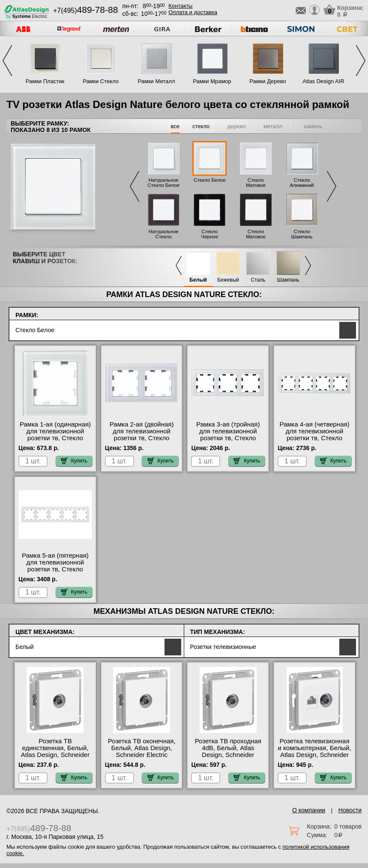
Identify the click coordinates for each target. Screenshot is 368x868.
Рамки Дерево (268, 81)
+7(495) (85, 11)
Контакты (180, 6)
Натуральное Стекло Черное (164, 237)
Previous (7, 61)
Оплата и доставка (193, 12)
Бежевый (228, 280)
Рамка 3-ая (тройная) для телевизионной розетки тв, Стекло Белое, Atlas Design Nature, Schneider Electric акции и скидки (228, 442)
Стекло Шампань (302, 234)
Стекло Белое (210, 180)
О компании (309, 810)
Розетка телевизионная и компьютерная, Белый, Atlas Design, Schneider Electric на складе (315, 751)
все (175, 126)
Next (361, 61)
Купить (74, 461)
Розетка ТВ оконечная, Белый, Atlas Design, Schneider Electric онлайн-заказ (142, 751)
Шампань (288, 280)
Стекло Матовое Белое (256, 185)
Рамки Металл (157, 81)
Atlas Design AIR (323, 81)
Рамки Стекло (101, 81)
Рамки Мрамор (212, 81)
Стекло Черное (210, 234)
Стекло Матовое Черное (256, 237)
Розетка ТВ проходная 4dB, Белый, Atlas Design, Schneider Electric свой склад (228, 751)
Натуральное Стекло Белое (163, 183)
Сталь (258, 280)
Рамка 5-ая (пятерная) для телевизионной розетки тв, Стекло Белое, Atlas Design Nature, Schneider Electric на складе (55, 573)
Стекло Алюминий (302, 183)
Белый (198, 280)
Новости (350, 810)
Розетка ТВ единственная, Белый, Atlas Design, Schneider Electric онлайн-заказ (55, 751)
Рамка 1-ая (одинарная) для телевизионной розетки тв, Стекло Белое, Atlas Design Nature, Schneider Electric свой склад (55, 442)
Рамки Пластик (45, 81)
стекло (201, 126)
